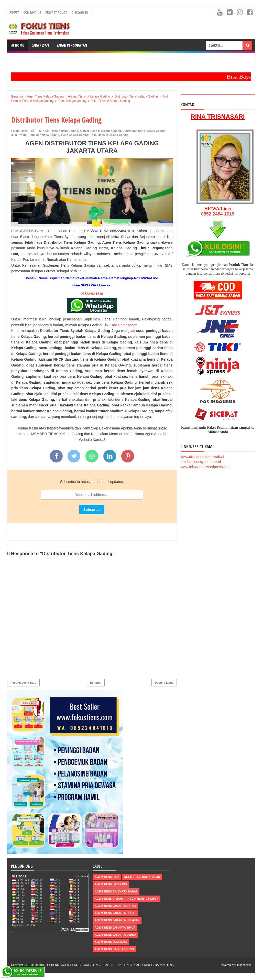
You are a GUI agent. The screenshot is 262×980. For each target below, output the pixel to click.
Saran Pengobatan (72, 45)
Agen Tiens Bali (107, 877)
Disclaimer (80, 12)
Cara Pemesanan (123, 325)
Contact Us (32, 12)
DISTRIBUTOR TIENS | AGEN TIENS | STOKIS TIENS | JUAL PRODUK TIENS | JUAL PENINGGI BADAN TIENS (102, 965)
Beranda (96, 683)
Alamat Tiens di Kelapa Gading (100, 131)
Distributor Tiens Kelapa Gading (144, 131)
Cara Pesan (40, 45)
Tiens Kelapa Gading (75, 135)
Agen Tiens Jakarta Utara (115, 935)
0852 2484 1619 (218, 214)
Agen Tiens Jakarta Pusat (115, 913)
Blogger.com (243, 965)
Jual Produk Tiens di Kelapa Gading (35, 135)
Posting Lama (164, 683)
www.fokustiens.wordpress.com (206, 467)
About (14, 12)
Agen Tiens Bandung (111, 884)
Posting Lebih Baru (23, 683)
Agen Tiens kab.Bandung (114, 949)
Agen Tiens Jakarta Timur (115, 928)
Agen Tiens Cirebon (143, 899)
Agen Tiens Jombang (111, 942)
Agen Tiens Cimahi (109, 899)
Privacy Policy (56, 12)
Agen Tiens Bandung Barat (116, 891)
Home (17, 45)
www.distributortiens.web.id (202, 457)
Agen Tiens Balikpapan (142, 877)
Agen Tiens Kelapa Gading (60, 131)
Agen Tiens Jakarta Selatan (117, 920)
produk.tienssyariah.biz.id (201, 462)
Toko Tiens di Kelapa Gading (109, 135)
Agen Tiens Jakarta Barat (115, 906)
